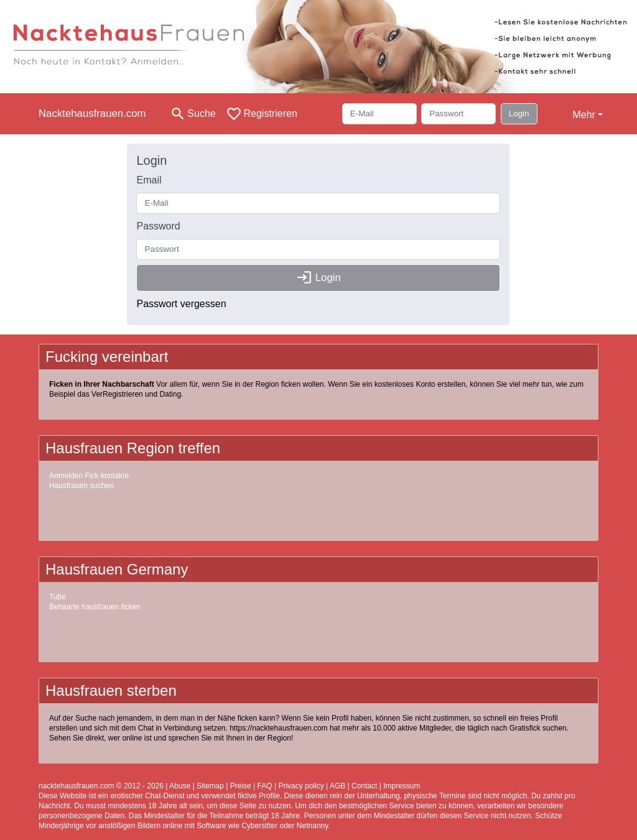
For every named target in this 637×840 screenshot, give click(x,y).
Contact (364, 786)
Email (149, 180)
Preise (241, 786)
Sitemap (210, 786)
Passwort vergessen (181, 304)
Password (158, 226)
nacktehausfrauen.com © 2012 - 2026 (101, 786)
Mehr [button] (584, 115)
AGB (337, 786)
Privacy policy (301, 786)
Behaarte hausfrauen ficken (95, 607)
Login (519, 113)
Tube (58, 597)
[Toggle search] (193, 114)
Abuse (180, 786)
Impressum (402, 786)
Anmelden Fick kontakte (89, 476)
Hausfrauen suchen (81, 486)
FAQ (265, 786)
